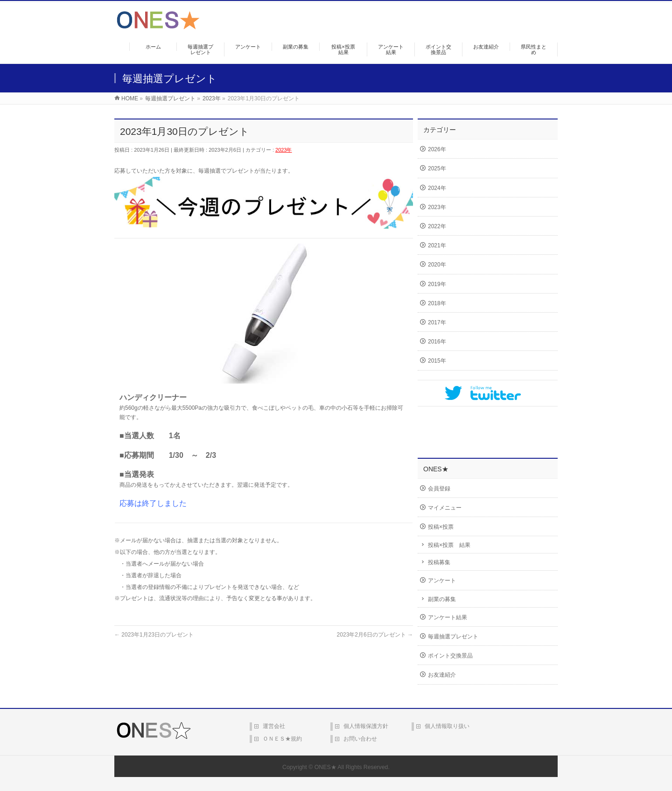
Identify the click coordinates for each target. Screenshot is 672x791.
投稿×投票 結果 (449, 545)
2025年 (437, 168)
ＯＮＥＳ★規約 (282, 739)
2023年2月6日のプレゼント (375, 635)
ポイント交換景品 (450, 656)
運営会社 (274, 726)
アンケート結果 (448, 617)
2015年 (437, 361)
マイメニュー (445, 508)
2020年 (437, 265)
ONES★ (325, 767)
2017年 (437, 322)
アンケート (442, 581)
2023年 (283, 150)
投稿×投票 (441, 527)
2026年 (437, 149)
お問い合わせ (360, 739)
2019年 (437, 284)
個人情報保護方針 (366, 726)
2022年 (437, 226)
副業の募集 (442, 599)
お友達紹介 (442, 675)
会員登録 (439, 489)
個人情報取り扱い (447, 726)
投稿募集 (439, 562)
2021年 (437, 245)
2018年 (437, 303)
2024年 (437, 188)
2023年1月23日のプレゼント (154, 635)
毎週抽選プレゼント (453, 637)
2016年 (437, 342)
